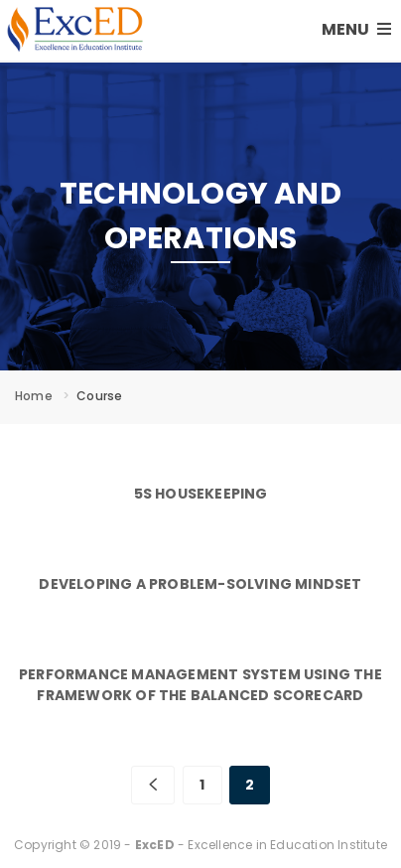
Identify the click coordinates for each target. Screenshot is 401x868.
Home (34, 396)
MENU (356, 29)
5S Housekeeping (201, 494)
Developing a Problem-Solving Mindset (200, 584)
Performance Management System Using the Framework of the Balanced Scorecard (200, 685)
